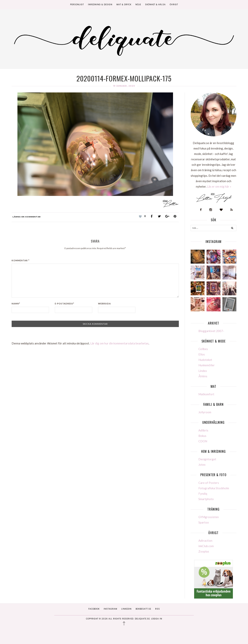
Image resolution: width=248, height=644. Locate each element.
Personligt (77, 5)
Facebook (94, 609)
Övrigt (174, 5)
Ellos (202, 354)
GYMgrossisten (209, 517)
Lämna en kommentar (27, 217)
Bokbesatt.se (143, 609)
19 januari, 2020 (124, 86)
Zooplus (204, 551)
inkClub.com (206, 546)
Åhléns (203, 376)
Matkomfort (206, 394)
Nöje (138, 5)
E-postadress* (65, 304)
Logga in (157, 619)
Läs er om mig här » (219, 186)
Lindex (203, 371)
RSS (158, 609)
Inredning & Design (100, 5)
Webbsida (104, 304)
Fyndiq (203, 494)
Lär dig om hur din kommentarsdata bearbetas (119, 343)
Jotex (202, 465)
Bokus (202, 436)
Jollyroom (205, 412)
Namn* (16, 304)
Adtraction (205, 541)
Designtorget (207, 459)
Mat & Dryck (124, 5)
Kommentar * (21, 260)
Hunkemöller (207, 365)
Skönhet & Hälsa (155, 5)
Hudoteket (205, 360)
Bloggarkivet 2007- (211, 331)
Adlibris (203, 430)
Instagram (110, 609)
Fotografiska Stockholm (214, 488)
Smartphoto (206, 499)
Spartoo (204, 522)
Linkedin (126, 609)
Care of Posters (209, 483)
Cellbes (203, 349)
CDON (203, 441)
